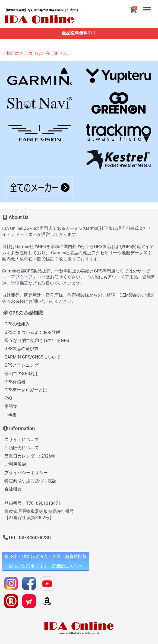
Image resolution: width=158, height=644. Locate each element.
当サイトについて (22, 440)
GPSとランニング (22, 365)
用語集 (11, 406)
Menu (148, 5)
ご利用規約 (15, 464)
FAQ (8, 398)
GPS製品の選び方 (22, 349)
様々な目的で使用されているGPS (37, 340)
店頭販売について (22, 448)
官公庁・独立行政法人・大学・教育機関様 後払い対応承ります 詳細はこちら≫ (46, 561)
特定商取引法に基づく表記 (30, 481)
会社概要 (13, 489)
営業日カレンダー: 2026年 (30, 456)
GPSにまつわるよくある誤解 (32, 332)
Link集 (10, 415)
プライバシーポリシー (26, 472)
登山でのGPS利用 (22, 373)
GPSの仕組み (17, 324)
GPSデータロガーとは (26, 390)
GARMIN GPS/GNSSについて (32, 357)
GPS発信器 (15, 382)
